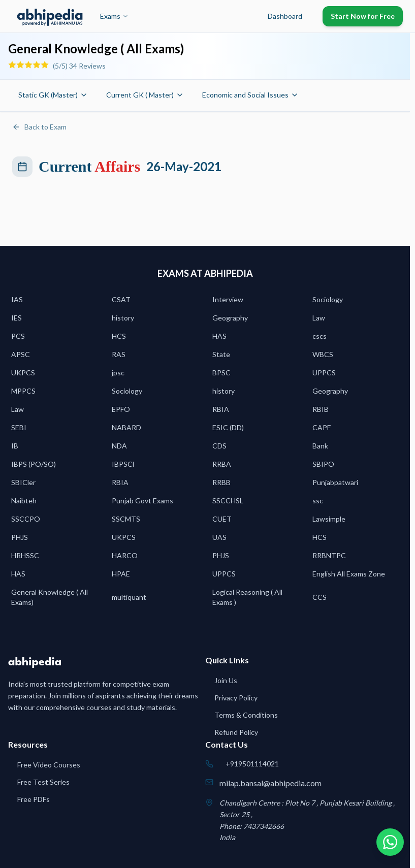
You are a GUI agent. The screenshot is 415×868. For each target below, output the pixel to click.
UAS (219, 537)
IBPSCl (123, 464)
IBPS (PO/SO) (34, 464)
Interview (228, 299)
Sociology (328, 299)
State (221, 354)
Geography (230, 318)
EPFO (121, 409)
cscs (320, 336)
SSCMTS (126, 519)
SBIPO (323, 464)
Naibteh (24, 501)
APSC (21, 354)
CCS (320, 597)
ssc (318, 501)
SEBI (19, 427)
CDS (219, 446)
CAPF (322, 427)
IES (17, 318)
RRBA (222, 464)
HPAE (121, 574)
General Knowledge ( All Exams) (50, 597)
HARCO (125, 555)
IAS (17, 299)
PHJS (20, 537)
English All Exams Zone (349, 574)
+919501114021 (252, 764)
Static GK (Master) (53, 95)
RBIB (321, 409)
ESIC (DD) (228, 427)
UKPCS (23, 373)
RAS (119, 354)
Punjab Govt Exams (142, 501)
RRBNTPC (329, 555)
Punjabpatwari (335, 482)
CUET (222, 519)
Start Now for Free (363, 16)
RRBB (221, 482)
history (123, 318)
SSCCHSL (228, 501)
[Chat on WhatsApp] (389, 842)
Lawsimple (329, 519)
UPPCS (324, 373)
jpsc (118, 373)
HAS (219, 336)
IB (15, 446)
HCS (119, 336)
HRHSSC (25, 555)
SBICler (23, 482)
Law (319, 318)
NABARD (126, 427)
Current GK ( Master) (145, 95)
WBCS (323, 354)
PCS (18, 336)
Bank (320, 446)
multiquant (129, 597)
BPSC (221, 373)
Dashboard (285, 16)
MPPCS (23, 391)
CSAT (121, 299)
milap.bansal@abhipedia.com (270, 783)
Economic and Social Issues (250, 95)
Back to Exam (39, 127)
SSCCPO (26, 519)
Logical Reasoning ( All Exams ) (247, 597)
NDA (119, 446)
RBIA (221, 409)
